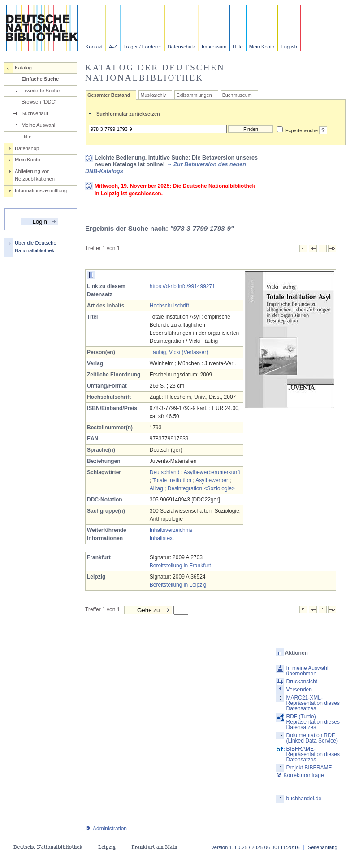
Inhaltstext (162, 538)
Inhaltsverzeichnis (171, 530)
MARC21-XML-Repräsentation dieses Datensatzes (313, 703)
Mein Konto (262, 47)
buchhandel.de (304, 799)
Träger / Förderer (142, 47)
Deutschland (165, 472)
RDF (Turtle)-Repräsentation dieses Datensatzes (313, 722)
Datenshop (27, 148)
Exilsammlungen (194, 95)
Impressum (214, 47)
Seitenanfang (323, 847)
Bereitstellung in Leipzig (178, 585)
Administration (106, 829)
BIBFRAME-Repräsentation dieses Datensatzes (313, 754)
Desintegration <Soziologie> (201, 488)
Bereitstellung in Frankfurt (180, 566)
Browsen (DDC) (39, 102)
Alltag (156, 488)
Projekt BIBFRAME (309, 768)
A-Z (113, 47)
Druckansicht (302, 682)
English (289, 47)
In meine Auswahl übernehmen (307, 671)
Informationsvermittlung (41, 190)
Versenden (299, 690)
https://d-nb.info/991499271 (182, 286)
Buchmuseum (237, 95)
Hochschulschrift (169, 306)
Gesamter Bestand (109, 95)
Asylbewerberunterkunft (212, 472)
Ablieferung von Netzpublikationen (35, 175)
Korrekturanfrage (300, 775)
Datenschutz (182, 47)
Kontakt (94, 47)
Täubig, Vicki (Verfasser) (179, 352)
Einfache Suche (40, 79)
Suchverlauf (35, 113)
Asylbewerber (212, 480)
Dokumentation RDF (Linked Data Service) (312, 738)
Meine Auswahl (38, 125)
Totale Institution (172, 480)
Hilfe (238, 47)
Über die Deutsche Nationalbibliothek (36, 247)
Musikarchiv (153, 95)
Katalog (23, 68)
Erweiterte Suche (41, 91)
